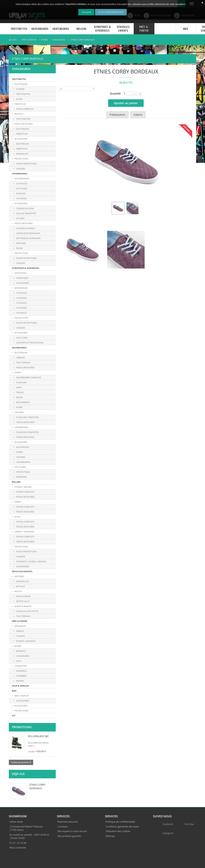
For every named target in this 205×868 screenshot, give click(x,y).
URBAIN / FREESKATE (24, 532)
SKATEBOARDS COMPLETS (28, 377)
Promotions (22, 727)
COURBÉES (21, 676)
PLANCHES (21, 382)
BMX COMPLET (21, 696)
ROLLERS (82, 29)
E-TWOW (20, 89)
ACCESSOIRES (21, 139)
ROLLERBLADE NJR (38, 736)
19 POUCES (21, 313)
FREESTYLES (20, 104)
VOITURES (19, 576)
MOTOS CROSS (23, 596)
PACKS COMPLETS (25, 109)
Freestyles (22, 149)
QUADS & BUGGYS (23, 606)
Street (19, 452)
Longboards (23, 462)
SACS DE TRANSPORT (26, 213)
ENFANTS (19, 114)
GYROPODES (20, 273)
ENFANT (20, 681)
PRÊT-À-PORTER (144, 29)
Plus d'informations (111, 12)
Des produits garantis (69, 836)
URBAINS (20, 358)
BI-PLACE (20, 586)
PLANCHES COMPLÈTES (27, 417)
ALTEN (19, 99)
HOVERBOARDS (40, 29)
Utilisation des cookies (118, 831)
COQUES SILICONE (25, 208)
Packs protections (26, 164)
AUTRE (19, 407)
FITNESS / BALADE (23, 487)
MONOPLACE (22, 581)
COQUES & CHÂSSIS (25, 228)
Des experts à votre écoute (72, 831)
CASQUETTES (20, 666)
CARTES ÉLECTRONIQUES (28, 233)
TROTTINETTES (19, 29)
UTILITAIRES (20, 467)
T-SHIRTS (20, 636)
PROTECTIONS (21, 159)
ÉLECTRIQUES (21, 84)
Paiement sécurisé (68, 822)
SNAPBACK (21, 671)
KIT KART (20, 218)
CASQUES (20, 263)
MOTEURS (21, 243)
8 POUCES (21, 193)
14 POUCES (21, 298)
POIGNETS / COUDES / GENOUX (31, 561)
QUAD (17, 517)
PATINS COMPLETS (25, 492)
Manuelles (22, 154)
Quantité (115, 94)
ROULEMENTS (23, 402)
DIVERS (18, 646)
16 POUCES (21, 303)
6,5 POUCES (21, 188)
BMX (186, 29)
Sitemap (110, 836)
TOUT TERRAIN (23, 363)
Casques (20, 169)
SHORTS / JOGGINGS (26, 641)
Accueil (13, 40)
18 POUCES (21, 308)
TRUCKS (20, 392)
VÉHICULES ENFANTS (123, 29)
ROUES (19, 248)
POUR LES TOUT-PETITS (27, 611)
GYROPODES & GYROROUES (102, 29)
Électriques (22, 144)
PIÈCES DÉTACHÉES (23, 124)
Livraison (63, 826)
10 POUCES (21, 198)
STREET (18, 372)
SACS (18, 661)
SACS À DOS (22, 338)
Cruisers (21, 457)
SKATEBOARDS (61, 29)
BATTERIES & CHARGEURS (28, 238)
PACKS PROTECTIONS (26, 258)
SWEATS (20, 631)
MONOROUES (21, 288)
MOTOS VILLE (23, 601)
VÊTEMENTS (20, 626)
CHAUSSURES (22, 656)
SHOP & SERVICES (20, 686)
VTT (14, 716)
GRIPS (19, 387)
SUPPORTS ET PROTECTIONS (30, 343)
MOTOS (18, 591)
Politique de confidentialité (120, 822)
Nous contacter (18, 847)
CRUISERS (19, 412)
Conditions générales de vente (122, 826)
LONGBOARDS (21, 427)
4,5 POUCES (21, 184)
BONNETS (21, 651)
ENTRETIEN (21, 477)
